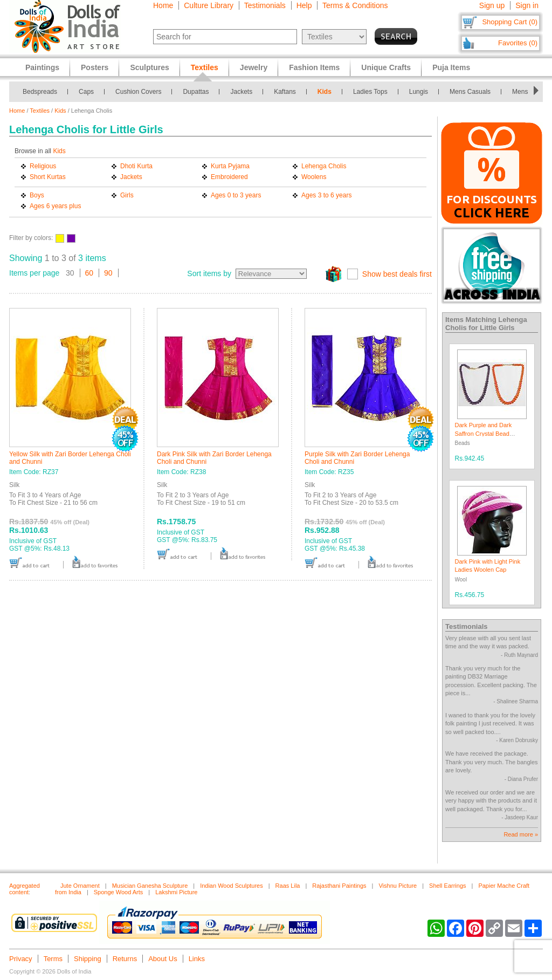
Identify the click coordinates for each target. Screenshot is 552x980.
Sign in (527, 5)
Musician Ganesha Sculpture (150, 886)
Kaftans (285, 92)
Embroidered (229, 177)
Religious (43, 166)
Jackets (241, 92)
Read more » (521, 834)
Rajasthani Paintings (339, 886)
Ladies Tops (370, 92)
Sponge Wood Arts (119, 892)
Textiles (40, 111)
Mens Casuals (470, 92)
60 (89, 273)
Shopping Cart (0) (510, 22)
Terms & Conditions (355, 5)
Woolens (314, 177)
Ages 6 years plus (55, 206)
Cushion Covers (138, 92)
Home (163, 5)
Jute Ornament (80, 886)
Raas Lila (288, 886)
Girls (127, 195)
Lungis (419, 92)
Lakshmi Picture (176, 892)
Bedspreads (40, 92)
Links (197, 959)
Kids (325, 92)
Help (304, 5)
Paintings (42, 67)
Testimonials (265, 5)
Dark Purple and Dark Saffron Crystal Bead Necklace (484, 433)
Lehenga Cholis (324, 166)
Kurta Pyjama (230, 166)
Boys (37, 195)
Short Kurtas (48, 177)
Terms (53, 959)
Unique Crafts (386, 67)
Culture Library (209, 5)
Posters (95, 67)
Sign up (492, 5)
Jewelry (254, 67)
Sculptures (149, 67)
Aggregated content (25, 889)
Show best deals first (397, 274)
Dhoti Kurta (136, 166)
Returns (125, 959)
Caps (86, 92)
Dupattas (196, 92)
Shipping (88, 959)
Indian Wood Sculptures (232, 886)
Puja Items (451, 67)
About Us (163, 959)
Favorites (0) (518, 43)
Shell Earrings (447, 886)
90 (108, 273)
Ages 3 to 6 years (326, 195)
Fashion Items (314, 67)
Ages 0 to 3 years (236, 195)
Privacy (21, 959)
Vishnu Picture (398, 886)
